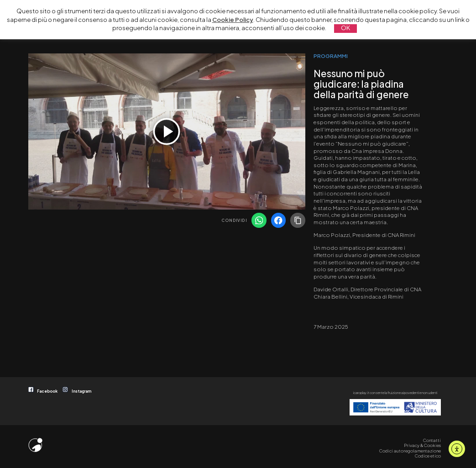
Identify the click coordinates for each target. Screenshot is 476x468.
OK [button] (345, 28)
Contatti (432, 440)
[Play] (167, 131)
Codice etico (428, 456)
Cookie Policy (233, 20)
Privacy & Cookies (422, 445)
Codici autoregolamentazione (410, 451)
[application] (167, 131)
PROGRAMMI (331, 56)
